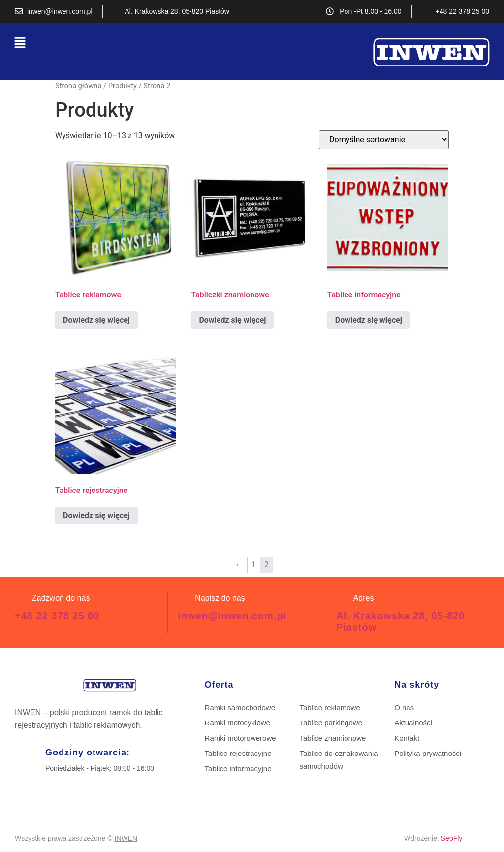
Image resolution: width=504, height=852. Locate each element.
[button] (20, 43)
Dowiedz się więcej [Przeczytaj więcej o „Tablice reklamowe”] (96, 320)
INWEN (126, 838)
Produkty (123, 86)
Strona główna (78, 86)
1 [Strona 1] (254, 565)
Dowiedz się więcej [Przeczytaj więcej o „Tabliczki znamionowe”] (232, 320)
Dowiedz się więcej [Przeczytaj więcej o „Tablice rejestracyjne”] (96, 515)
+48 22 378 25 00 (57, 616)
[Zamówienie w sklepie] (384, 140)
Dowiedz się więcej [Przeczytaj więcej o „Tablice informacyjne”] (369, 320)
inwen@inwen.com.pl (232, 616)
